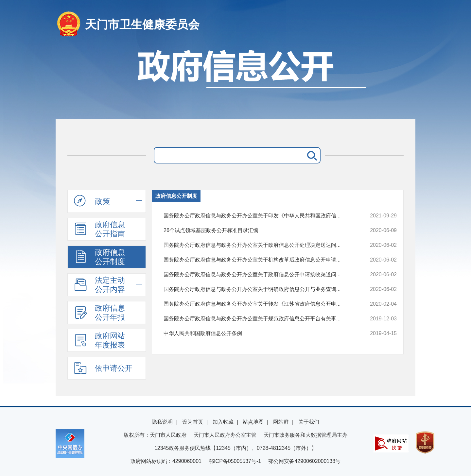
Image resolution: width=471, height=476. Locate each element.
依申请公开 (103, 368)
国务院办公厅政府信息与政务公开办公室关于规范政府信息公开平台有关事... (258, 319)
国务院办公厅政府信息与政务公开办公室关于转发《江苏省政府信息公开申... (258, 304)
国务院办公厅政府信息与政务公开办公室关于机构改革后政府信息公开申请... (258, 260)
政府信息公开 (235, 81)
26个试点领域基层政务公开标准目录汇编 (258, 230)
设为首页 (193, 422)
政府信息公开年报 (99, 313)
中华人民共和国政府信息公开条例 (258, 333)
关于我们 (309, 422)
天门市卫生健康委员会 (142, 24)
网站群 (281, 422)
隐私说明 (162, 422)
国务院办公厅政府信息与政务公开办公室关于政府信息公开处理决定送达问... (258, 245)
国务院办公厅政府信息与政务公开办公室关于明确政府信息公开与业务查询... (258, 289)
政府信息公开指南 (99, 229)
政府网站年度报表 (99, 340)
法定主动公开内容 (99, 285)
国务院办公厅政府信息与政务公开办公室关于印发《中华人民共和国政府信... (258, 216)
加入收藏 (223, 422)
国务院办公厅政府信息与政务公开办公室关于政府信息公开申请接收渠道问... (258, 275)
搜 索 (311, 155)
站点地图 (253, 422)
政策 (92, 201)
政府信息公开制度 (99, 257)
